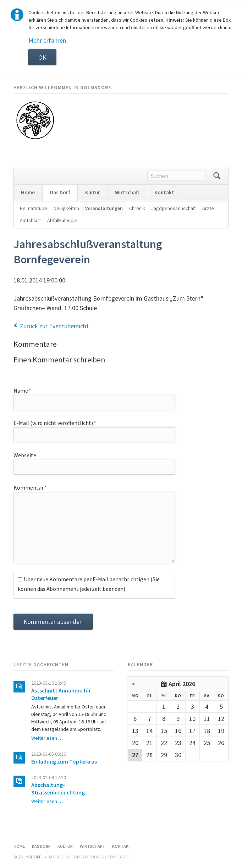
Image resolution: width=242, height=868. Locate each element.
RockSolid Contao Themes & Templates (89, 857)
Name (27, 390)
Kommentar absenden (53, 622)
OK (42, 57)
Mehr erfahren (47, 40)
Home (28, 192)
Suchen (217, 176)
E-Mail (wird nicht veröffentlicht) (55, 422)
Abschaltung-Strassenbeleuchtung (58, 789)
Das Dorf (60, 192)
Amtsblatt (30, 220)
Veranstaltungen (104, 208)
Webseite (25, 455)
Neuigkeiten (66, 208)
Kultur (93, 192)
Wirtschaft (127, 192)
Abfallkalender (63, 220)
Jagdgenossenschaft (174, 208)
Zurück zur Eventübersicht (54, 326)
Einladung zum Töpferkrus (64, 761)
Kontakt (164, 192)
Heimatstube (34, 208)
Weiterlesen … (47, 738)
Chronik (137, 208)
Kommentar (30, 487)
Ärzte (208, 208)
